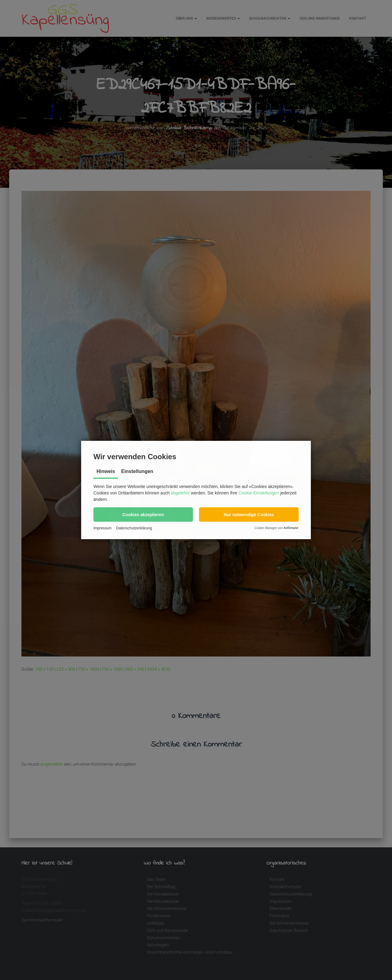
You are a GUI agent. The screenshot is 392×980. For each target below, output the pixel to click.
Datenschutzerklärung (134, 528)
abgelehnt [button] (180, 493)
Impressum (102, 528)
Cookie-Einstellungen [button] (259, 493)
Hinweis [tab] (106, 471)
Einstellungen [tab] (137, 471)
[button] (143, 515)
